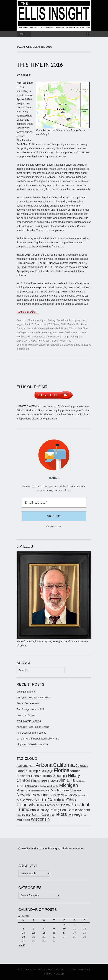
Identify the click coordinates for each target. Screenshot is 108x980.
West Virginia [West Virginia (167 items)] (23, 820)
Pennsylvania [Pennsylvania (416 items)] (30, 805)
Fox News (82, 324)
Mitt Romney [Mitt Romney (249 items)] (60, 790)
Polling (52, 320)
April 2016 (30, 324)
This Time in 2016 (40, 65)
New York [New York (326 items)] (25, 800)
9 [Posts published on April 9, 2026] (54, 929)
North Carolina (25, 337)
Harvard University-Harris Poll (43, 328)
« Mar (22, 945)
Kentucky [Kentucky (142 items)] (20, 786)
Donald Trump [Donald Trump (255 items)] (27, 771)
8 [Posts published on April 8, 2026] (44, 929)
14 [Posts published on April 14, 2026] (34, 933)
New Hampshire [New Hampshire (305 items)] (46, 795)
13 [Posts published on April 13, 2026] (24, 933)
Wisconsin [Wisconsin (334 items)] (40, 819)
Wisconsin (45, 345)
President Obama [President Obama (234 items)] (57, 805)
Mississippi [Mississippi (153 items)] (35, 791)
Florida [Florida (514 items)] (62, 770)
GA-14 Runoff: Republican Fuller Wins (38, 739)
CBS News (53, 324)
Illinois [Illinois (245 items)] (35, 781)
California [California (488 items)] (64, 765)
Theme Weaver (54, 974)
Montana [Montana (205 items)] (76, 790)
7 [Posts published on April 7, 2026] (34, 929)
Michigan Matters (26, 692)
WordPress (56, 970)
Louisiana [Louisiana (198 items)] (31, 786)
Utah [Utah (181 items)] (70, 815)
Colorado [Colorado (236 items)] (82, 766)
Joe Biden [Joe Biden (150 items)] (80, 781)
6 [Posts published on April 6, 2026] (24, 929)
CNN (63, 324)
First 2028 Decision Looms (31, 733)
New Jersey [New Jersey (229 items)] (69, 795)
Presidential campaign (69, 320)
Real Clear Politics (48, 341)
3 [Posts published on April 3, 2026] (64, 924)
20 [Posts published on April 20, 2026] (24, 937)
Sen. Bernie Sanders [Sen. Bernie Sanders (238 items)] (75, 810)
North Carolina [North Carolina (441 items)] (50, 800)
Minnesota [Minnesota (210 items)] (23, 790)
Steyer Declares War (28, 703)
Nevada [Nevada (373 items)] (24, 795)
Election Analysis (37, 320)
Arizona (41, 324)
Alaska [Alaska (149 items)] (32, 766)
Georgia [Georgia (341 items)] (60, 776)
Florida (71, 324)
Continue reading (28, 312)
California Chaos (26, 715)
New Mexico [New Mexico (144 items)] (83, 796)
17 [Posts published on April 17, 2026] (64, 933)
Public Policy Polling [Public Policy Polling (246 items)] (45, 810)
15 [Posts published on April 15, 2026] (44, 933)
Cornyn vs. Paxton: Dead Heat (33, 698)
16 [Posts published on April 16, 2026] (54, 933)
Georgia (21, 328)
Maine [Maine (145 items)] (40, 786)
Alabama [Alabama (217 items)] (22, 766)
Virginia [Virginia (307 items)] (80, 814)
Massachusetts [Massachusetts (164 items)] (51, 786)
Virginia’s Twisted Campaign (32, 744)
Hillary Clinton (69, 328)
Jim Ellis (78, 345)
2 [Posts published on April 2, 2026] (54, 924)
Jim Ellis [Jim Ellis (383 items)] (67, 780)
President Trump (59, 337)
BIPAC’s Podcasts (27, 410)
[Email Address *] (54, 503)
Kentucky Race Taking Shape (33, 727)
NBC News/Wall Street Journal (70, 332)
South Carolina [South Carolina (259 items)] (43, 815)
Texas (62, 341)
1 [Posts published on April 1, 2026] (44, 924)
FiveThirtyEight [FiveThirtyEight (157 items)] (46, 771)
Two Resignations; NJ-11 (30, 709)
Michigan (22, 332)
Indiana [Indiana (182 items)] (45, 781)
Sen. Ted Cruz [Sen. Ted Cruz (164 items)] (24, 815)
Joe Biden (83, 328)
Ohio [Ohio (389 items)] (71, 800)
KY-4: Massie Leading (29, 721)
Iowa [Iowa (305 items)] (54, 780)
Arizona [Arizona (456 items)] (44, 765)
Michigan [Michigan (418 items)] (69, 785)
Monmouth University (40, 332)
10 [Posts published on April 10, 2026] (64, 929)
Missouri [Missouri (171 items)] (46, 791)
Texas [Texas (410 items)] (61, 814)
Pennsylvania (41, 337)
